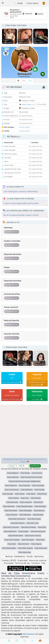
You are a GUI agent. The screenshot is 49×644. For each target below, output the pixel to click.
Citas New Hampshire (17, 519)
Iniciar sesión (32, 3)
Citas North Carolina (11, 527)
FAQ (43, 563)
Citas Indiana (14, 498)
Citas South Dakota (12, 540)
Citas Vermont (23, 544)
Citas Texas (40, 540)
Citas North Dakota (28, 527)
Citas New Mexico (18, 523)
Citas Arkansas (13, 477)
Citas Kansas (36, 498)
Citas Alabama (13, 473)
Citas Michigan (40, 506)
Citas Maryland (9, 506)
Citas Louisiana (26, 502)
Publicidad (23, 561)
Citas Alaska (25, 473)
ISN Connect (29, 634)
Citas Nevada (38, 515)
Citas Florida (39, 490)
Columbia (41, 104)
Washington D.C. (29, 104)
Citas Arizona (37, 473)
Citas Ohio (42, 527)
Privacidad (9, 563)
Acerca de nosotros (38, 561)
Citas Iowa (25, 498)
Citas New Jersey (34, 519)
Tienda (30, 556)
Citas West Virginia (25, 548)
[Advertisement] (24, 14)
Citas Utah (12, 544)
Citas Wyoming (25, 552)
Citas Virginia (36, 544)
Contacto (36, 563)
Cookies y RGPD (9, 561)
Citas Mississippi (25, 510)
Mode (19, 3)
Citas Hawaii (20, 494)
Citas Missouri (39, 510)
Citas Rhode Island (16, 536)
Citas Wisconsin (41, 548)
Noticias (9, 556)
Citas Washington (9, 548)
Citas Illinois (42, 494)
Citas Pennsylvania (38, 531)
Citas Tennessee (28, 540)
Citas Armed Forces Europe (31, 477)
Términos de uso (22, 563)
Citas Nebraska (25, 515)
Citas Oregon (23, 531)
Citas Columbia (38, 485)
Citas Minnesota (11, 510)
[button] (3, 3)
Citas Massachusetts (24, 506)
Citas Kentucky (12, 502)
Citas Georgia (8, 494)
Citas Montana (11, 515)
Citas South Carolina (33, 536)
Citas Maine (38, 502)
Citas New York (32, 523)
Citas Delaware (27, 490)
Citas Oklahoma (10, 531)
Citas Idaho (31, 494)
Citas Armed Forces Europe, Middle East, (25, 481)
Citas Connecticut (12, 490)
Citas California (11, 485)
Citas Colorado (24, 485)
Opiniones (39, 556)
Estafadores (20, 556)
